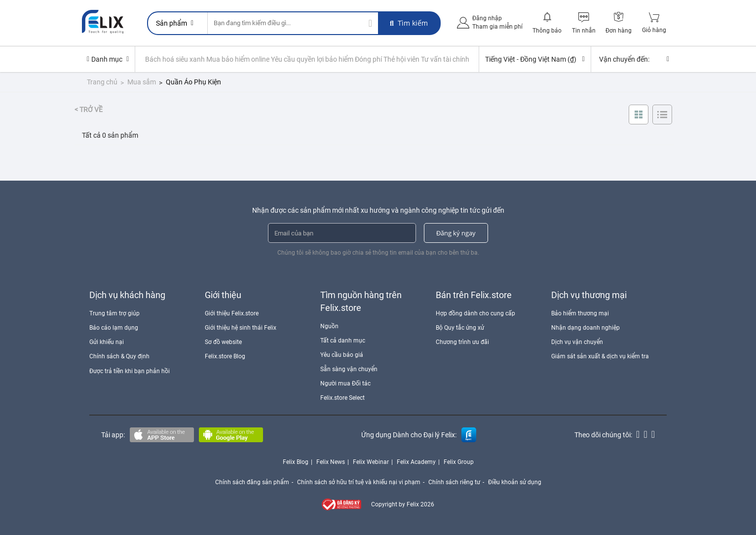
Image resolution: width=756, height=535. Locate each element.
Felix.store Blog (225, 356)
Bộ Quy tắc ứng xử (460, 328)
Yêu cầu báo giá (342, 355)
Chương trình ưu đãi (462, 342)
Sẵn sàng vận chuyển (349, 369)
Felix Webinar (371, 462)
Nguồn (329, 326)
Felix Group (459, 462)
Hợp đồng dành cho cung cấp (475, 313)
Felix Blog (296, 462)
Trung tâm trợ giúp (114, 313)
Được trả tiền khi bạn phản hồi (130, 371)
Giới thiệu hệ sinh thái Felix (241, 328)
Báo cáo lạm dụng (114, 328)
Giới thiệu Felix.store (232, 313)
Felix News (331, 462)
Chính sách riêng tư (454, 482)
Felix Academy (416, 462)
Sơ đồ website (223, 342)
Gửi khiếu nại (107, 342)
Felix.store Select (342, 398)
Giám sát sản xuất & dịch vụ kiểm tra (600, 356)
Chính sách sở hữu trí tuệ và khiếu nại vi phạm (359, 482)
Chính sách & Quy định (119, 356)
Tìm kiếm (409, 23)
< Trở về (89, 110)
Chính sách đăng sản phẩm (252, 482)
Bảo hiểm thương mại (580, 313)
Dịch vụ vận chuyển (577, 342)
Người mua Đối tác (345, 383)
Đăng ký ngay (456, 233)
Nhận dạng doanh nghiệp (586, 328)
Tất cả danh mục (343, 341)
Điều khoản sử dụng (515, 482)
